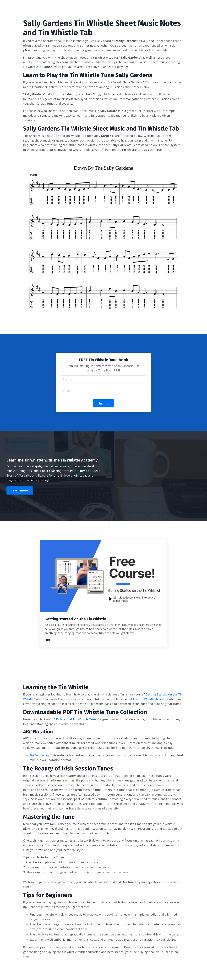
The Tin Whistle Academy (150, 699)
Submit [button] (104, 403)
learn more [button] (20, 490)
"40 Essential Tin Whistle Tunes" (77, 719)
